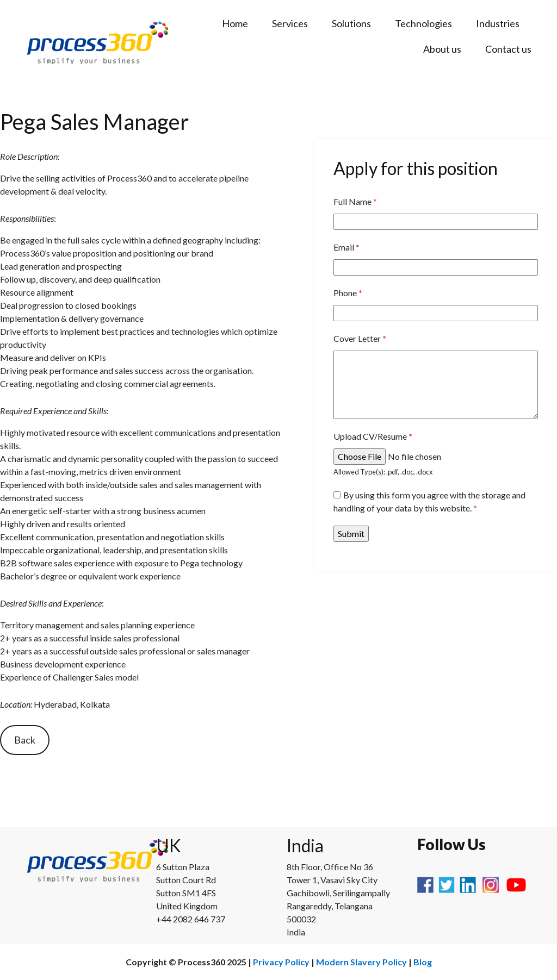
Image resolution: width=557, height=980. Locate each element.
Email (346, 247)
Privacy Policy (281, 962)
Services (290, 23)
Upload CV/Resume (373, 436)
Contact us (508, 49)
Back (25, 740)
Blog (423, 962)
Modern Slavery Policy (361, 962)
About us (442, 49)
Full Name (355, 201)
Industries (498, 23)
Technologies (423, 23)
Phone (348, 293)
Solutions (351, 23)
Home (235, 23)
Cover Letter (360, 338)
